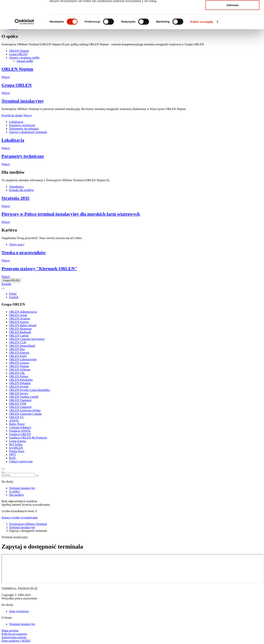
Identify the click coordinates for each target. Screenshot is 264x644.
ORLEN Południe (20, 383)
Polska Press (17, 451)
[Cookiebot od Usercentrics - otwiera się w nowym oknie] (24, 48)
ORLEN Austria (19, 322)
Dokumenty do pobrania (24, 129)
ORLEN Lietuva (19, 363)
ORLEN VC (17, 417)
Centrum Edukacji (20, 427)
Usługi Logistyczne (21, 461)
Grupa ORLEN (17, 85)
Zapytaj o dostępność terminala (28, 132)
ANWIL (14, 421)
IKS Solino (16, 444)
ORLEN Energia (19, 353)
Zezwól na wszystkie (232, 9)
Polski (13, 294)
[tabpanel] (132, 64)
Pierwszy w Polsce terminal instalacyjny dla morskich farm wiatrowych (71, 214)
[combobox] (18, 475)
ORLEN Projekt (19, 387)
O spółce (14, 491)
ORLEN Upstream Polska (25, 410)
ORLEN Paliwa (19, 376)
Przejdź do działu (12, 115)
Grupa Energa (17, 441)
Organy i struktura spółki (24, 58)
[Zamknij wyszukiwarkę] (37, 476)
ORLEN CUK (18, 342)
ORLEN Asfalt (18, 315)
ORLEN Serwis (19, 393)
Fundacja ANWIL (20, 431)
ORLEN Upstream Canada (25, 414)
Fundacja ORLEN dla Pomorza (28, 438)
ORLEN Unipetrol (20, 407)
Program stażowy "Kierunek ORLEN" (39, 269)
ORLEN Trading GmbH (24, 397)
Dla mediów (17, 495)
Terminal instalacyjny (23, 101)
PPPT (12, 455)
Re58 (12, 458)
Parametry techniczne (22, 125)
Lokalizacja (16, 122)
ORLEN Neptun (17, 69)
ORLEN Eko (17, 349)
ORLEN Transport (20, 400)
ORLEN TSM (18, 404)
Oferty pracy (17, 244)
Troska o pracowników (24, 252)
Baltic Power (17, 424)
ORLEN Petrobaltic (21, 380)
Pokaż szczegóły (202, 48)
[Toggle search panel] (3, 469)
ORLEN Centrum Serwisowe (27, 339)
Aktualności (16, 187)
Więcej (6, 77)
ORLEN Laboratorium (23, 359)
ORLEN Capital (19, 336)
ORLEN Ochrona (20, 370)
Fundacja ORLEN (20, 434)
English (14, 297)
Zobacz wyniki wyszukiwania (20, 517)
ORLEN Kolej (18, 356)
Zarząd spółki (25, 61)
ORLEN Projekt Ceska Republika (30, 390)
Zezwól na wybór (232, 21)
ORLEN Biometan (20, 329)
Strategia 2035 (15, 198)
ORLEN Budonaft (20, 332)
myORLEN (16, 448)
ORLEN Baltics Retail (23, 325)
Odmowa (232, 31)
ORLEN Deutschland (22, 346)
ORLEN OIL (17, 373)
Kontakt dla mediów (21, 190)
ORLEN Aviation (20, 319)
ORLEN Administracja (23, 312)
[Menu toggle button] (3, 472)
